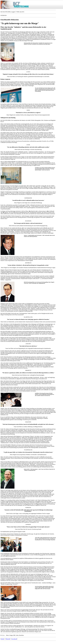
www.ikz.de (14, 639)
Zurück (2, 639)
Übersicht (8, 639)
